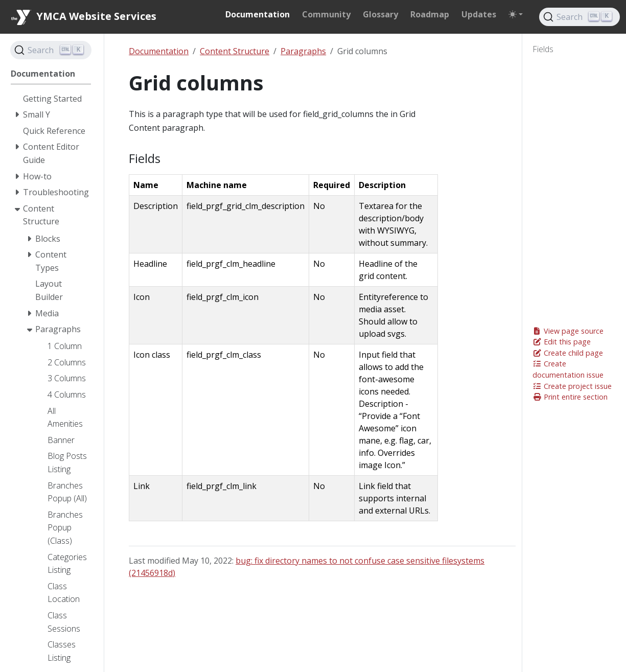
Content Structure (235, 51)
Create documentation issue (568, 369)
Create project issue (572, 386)
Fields (543, 49)
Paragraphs (303, 51)
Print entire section (570, 397)
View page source (568, 331)
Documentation (159, 51)
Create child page (568, 353)
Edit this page (562, 342)
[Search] (579, 17)
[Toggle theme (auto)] (516, 14)
